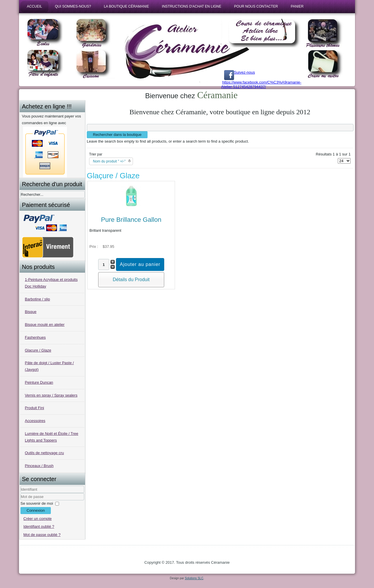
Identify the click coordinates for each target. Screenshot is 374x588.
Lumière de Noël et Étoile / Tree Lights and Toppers (52, 437)
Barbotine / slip (37, 299)
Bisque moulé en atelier (45, 325)
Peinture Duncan (39, 382)
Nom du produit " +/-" (109, 161)
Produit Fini (34, 408)
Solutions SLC (194, 578)
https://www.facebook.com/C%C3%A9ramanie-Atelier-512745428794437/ (261, 84)
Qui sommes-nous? (73, 6)
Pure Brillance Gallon (131, 220)
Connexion (36, 510)
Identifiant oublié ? (39, 526)
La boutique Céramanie (126, 6)
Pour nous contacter (256, 6)
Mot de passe (21, 500)
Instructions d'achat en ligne (192, 6)
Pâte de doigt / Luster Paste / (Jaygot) (49, 366)
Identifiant (21, 493)
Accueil (34, 6)
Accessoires (35, 421)
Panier (297, 6)
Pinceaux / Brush (39, 466)
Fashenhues (35, 337)
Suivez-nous (240, 72)
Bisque (31, 312)
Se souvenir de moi (37, 503)
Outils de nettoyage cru (44, 453)
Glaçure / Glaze (38, 350)
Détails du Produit (131, 280)
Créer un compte (38, 519)
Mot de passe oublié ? (42, 535)
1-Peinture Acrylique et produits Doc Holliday (51, 283)
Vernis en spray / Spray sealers (51, 395)
